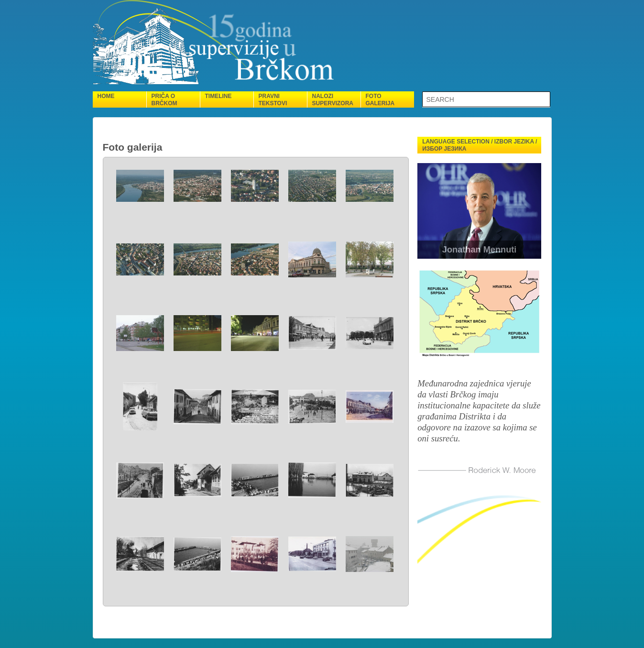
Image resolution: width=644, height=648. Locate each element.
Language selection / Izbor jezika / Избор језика (480, 145)
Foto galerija (380, 100)
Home (106, 96)
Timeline (218, 96)
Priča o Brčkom (164, 100)
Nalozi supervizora (333, 100)
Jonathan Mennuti (480, 250)
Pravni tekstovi (273, 100)
